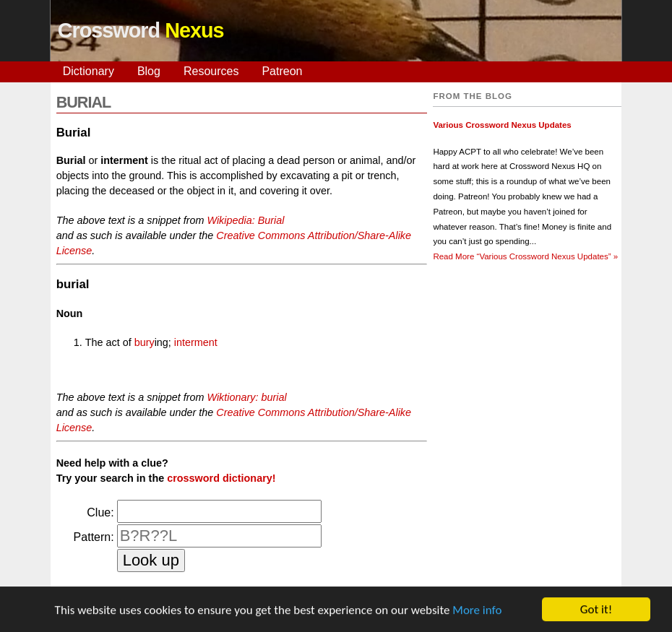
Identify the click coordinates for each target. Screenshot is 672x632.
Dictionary (89, 71)
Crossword (141, 30)
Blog (149, 71)
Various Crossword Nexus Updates (502, 125)
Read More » (525, 256)
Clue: (100, 512)
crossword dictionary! (221, 478)
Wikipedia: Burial (245, 220)
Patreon (282, 71)
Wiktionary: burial (246, 397)
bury (145, 342)
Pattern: (94, 537)
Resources (211, 71)
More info (477, 611)
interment (196, 342)
